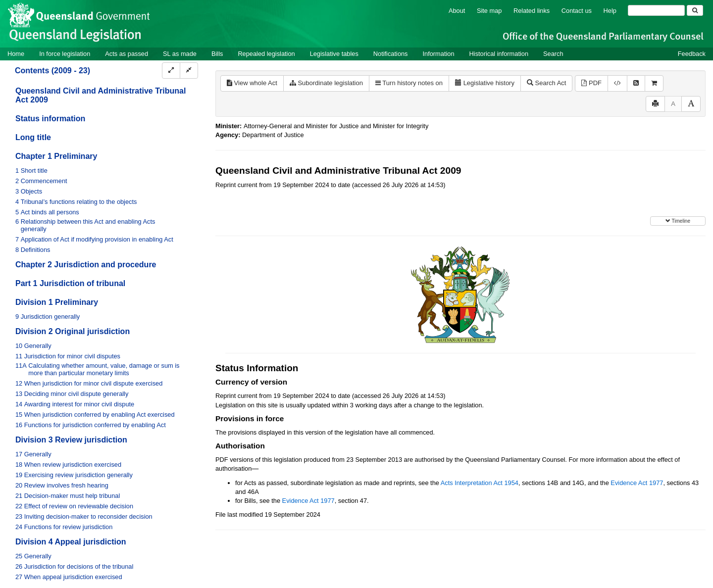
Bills (217, 54)
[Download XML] (617, 83)
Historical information (499, 54)
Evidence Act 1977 (637, 483)
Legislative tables (334, 54)
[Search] (656, 10)
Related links (532, 11)
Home (16, 54)
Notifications (391, 54)
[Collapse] (189, 71)
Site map (489, 11)
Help (610, 11)
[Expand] (171, 71)
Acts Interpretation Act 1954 (480, 483)
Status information (50, 119)
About (457, 11)
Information (439, 54)
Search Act (546, 83)
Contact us (577, 11)
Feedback (692, 54)
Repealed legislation (266, 54)
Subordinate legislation (326, 83)
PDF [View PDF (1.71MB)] (591, 83)
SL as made (180, 54)
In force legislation (65, 54)
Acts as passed (127, 54)
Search (553, 54)
